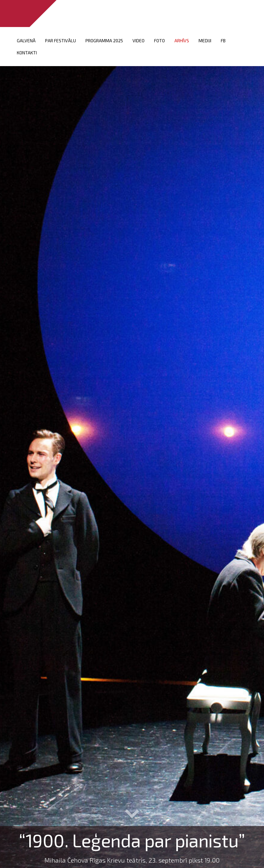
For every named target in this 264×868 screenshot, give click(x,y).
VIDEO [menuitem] (139, 41)
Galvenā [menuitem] (26, 41)
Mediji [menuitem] (205, 41)
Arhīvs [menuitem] (182, 41)
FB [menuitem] (223, 41)
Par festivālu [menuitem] (61, 41)
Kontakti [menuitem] (27, 53)
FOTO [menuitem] (159, 41)
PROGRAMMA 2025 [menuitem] (104, 41)
